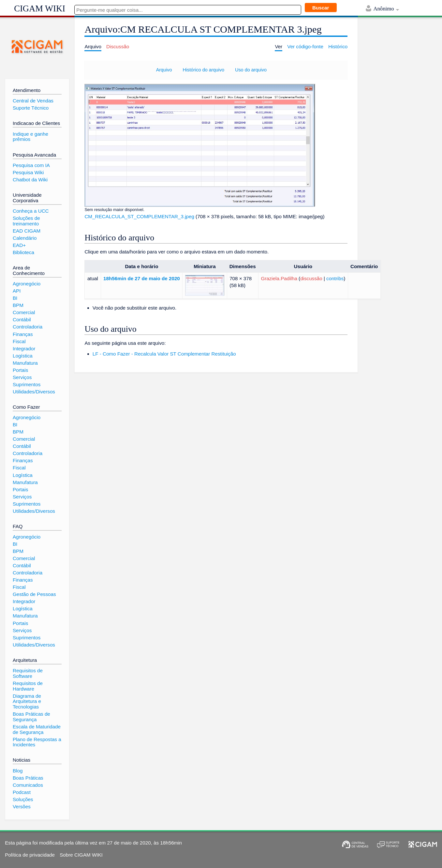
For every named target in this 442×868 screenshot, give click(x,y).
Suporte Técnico (31, 108)
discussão (311, 278)
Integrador (24, 349)
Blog (18, 771)
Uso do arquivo (251, 70)
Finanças (23, 334)
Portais (20, 370)
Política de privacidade (30, 855)
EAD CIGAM (27, 231)
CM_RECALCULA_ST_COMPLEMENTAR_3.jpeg (139, 216)
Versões (22, 807)
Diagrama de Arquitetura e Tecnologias (27, 701)
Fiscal (19, 341)
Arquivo (164, 70)
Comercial (24, 312)
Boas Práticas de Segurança (31, 717)
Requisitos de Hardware (28, 686)
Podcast (22, 792)
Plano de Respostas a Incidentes (37, 742)
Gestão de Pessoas (34, 594)
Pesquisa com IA (31, 165)
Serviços (22, 377)
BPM (18, 305)
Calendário (25, 238)
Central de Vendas (33, 101)
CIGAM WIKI (40, 8)
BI (15, 298)
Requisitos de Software (28, 673)
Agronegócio (27, 284)
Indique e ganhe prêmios (30, 137)
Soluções (23, 799)
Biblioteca (23, 252)
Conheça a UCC (31, 211)
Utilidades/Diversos (34, 392)
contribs (335, 278)
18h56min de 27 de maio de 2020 (142, 278)
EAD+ (19, 245)
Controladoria (28, 327)
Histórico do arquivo (203, 70)
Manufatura (25, 363)
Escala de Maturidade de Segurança (37, 729)
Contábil (22, 320)
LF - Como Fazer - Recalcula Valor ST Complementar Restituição (164, 354)
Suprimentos (27, 384)
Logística (23, 356)
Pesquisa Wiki (28, 172)
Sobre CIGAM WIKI (81, 855)
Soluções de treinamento (26, 221)
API (17, 291)
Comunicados (28, 785)
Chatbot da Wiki (30, 180)
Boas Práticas (28, 778)
